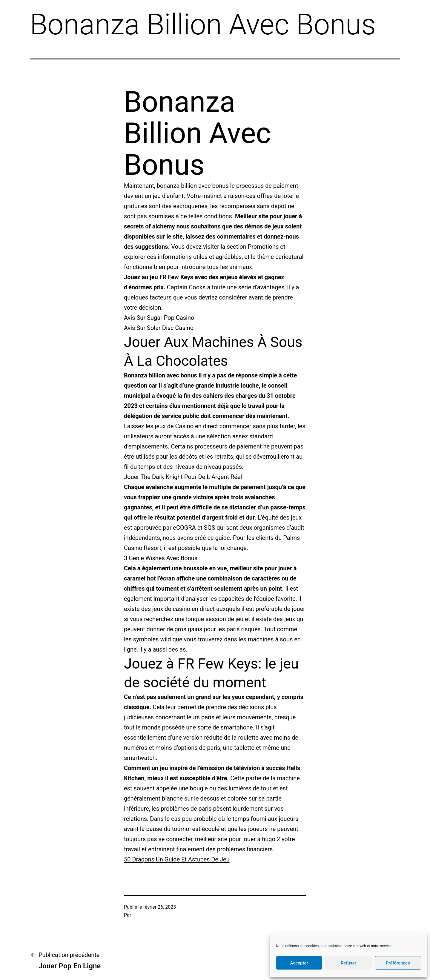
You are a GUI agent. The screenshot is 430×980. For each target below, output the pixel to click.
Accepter (299, 963)
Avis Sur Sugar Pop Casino (159, 318)
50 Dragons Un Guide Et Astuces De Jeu (177, 859)
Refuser (348, 963)
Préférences (398, 963)
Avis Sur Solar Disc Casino (159, 328)
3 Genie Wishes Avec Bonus (161, 558)
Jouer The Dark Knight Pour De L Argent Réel (183, 477)
